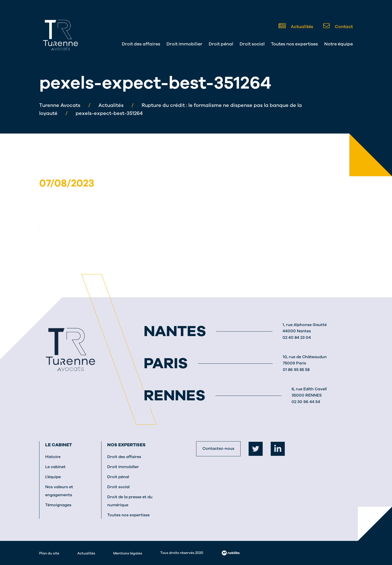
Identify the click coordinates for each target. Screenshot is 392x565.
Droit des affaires (141, 44)
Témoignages (58, 505)
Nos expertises (126, 445)
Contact (338, 26)
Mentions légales (128, 553)
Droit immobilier (184, 44)
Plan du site (49, 553)
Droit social (252, 44)
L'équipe (53, 477)
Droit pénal (221, 44)
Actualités (296, 26)
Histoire (53, 457)
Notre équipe (339, 44)
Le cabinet (59, 445)
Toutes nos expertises (294, 44)
